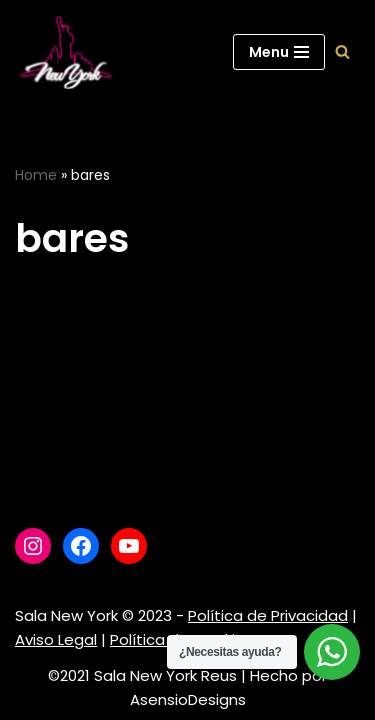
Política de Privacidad (268, 615)
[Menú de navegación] (279, 52)
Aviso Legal (56, 639)
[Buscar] (342, 51)
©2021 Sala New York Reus (142, 675)
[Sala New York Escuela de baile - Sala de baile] (65, 52)
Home (36, 175)
